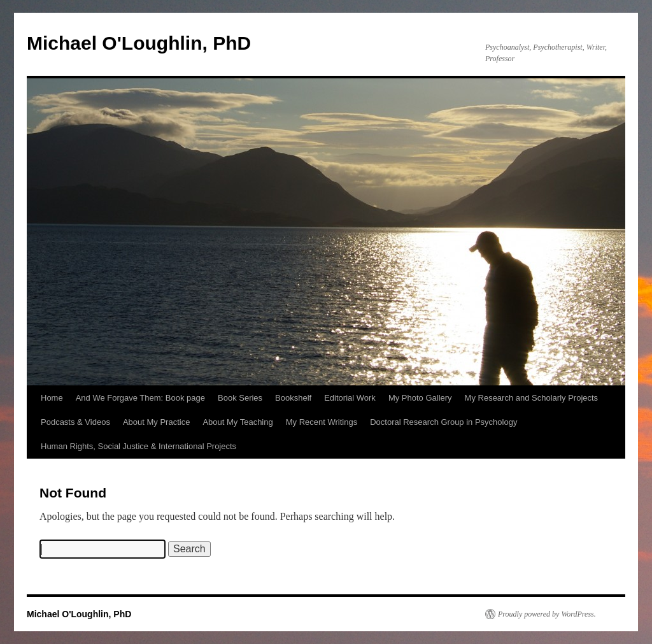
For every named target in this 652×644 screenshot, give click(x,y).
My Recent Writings (322, 422)
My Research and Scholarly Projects (532, 398)
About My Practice (157, 422)
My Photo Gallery (420, 398)
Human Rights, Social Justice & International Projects (138, 446)
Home (52, 398)
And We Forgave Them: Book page (140, 398)
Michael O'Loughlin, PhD (139, 43)
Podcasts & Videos (75, 422)
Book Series (240, 398)
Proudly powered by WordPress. (547, 614)
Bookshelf (293, 398)
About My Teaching (237, 422)
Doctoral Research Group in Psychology (443, 422)
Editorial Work (350, 398)
